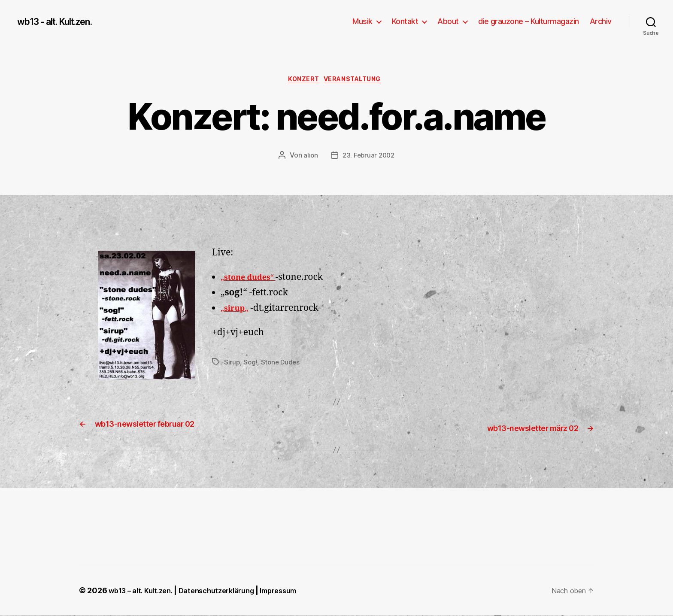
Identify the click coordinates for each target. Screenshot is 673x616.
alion (309, 158)
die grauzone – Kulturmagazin (529, 21)
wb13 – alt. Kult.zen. (144, 592)
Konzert (301, 81)
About (448, 21)
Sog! (251, 364)
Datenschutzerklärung (227, 592)
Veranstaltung (357, 81)
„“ (253, 280)
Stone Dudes (282, 364)
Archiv (601, 21)
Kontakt (405, 21)
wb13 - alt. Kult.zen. (62, 21)
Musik (362, 21)
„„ (237, 311)
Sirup (232, 364)
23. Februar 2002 (369, 158)
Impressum (296, 592)
